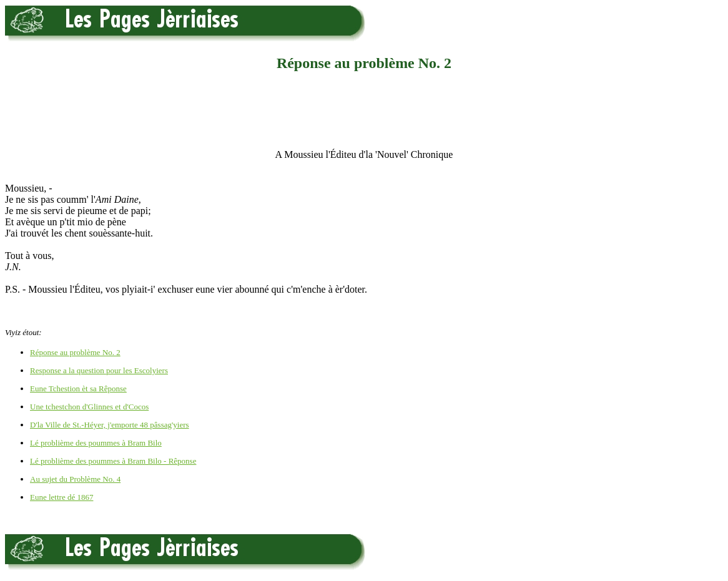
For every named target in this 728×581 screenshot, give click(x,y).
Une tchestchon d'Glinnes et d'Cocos (89, 407)
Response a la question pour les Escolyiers (99, 370)
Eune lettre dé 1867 (61, 497)
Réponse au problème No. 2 (75, 352)
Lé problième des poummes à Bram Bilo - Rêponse (113, 461)
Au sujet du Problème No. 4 (75, 479)
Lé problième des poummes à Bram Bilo (96, 443)
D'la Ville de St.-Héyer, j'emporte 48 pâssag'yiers (110, 425)
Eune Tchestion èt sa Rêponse (78, 388)
